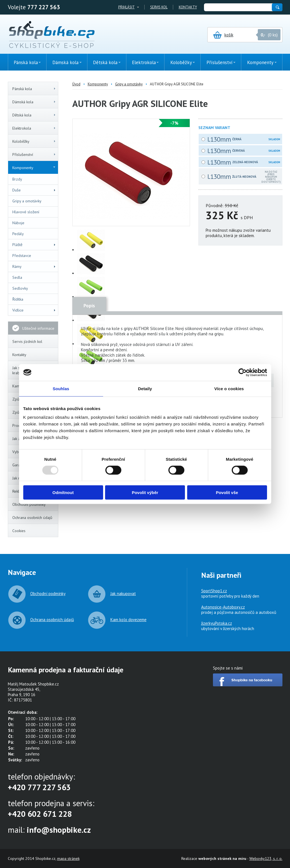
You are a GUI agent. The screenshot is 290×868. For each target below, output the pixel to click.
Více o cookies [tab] (229, 388)
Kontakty (188, 7)
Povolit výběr (145, 493)
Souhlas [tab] (61, 388)
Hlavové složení (26, 212)
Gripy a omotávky (27, 201)
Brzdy (17, 179)
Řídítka (18, 299)
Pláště (34, 245)
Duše (34, 190)
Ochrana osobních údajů (32, 518)
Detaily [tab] (145, 388)
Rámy (34, 266)
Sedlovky (20, 288)
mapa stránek (68, 858)
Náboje (18, 223)
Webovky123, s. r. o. (266, 858)
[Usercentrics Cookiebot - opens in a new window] (243, 372)
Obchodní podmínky (29, 504)
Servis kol (159, 7)
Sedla (17, 277)
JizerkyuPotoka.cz (217, 623)
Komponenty (34, 168)
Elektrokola (34, 128)
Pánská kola (34, 89)
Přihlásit (127, 7)
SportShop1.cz (214, 591)
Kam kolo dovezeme (128, 620)
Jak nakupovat (123, 594)
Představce (22, 256)
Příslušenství (34, 155)
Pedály (18, 234)
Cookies (19, 531)
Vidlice (34, 310)
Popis (89, 306)
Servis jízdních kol (27, 341)
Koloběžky (34, 141)
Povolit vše (227, 493)
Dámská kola (34, 102)
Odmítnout (63, 493)
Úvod (76, 84)
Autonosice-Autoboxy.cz (223, 607)
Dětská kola (34, 115)
